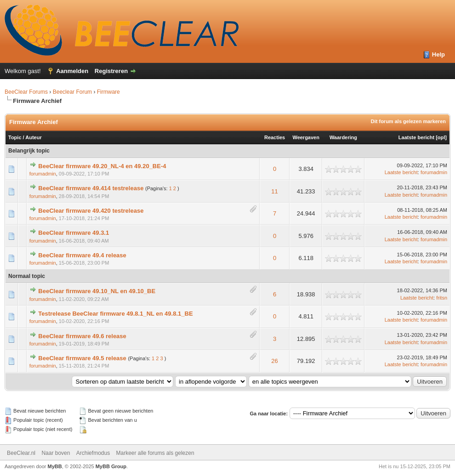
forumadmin (43, 174)
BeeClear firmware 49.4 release (82, 255)
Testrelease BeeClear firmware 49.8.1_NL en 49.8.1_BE (115, 314)
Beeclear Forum (73, 92)
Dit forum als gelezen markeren (408, 121)
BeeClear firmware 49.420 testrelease (91, 211)
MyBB (55, 466)
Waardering (343, 137)
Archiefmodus (93, 453)
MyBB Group (111, 466)
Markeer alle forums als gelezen (155, 453)
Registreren (111, 71)
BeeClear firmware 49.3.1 (74, 233)
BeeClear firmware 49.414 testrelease (91, 188)
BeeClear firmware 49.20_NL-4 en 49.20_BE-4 (102, 166)
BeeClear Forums (26, 92)
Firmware (108, 92)
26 (274, 361)
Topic (15, 137)
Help (438, 54)
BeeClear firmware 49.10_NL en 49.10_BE (97, 291)
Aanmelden (72, 71)
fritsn (442, 298)
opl (441, 137)
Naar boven (56, 453)
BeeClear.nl (21, 453)
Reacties (275, 137)
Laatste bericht (416, 137)
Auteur (33, 137)
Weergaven (306, 137)
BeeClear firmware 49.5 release (82, 358)
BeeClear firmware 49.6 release (82, 336)
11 (274, 191)
